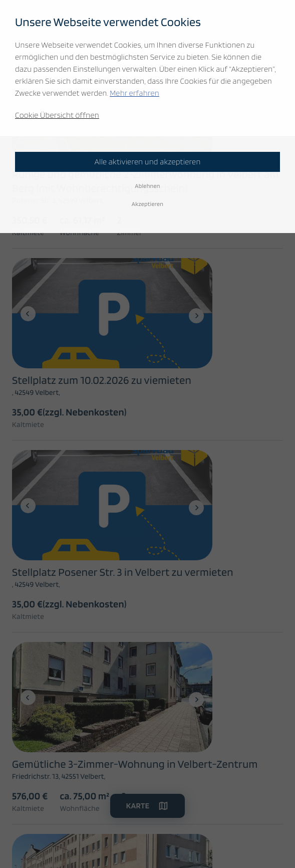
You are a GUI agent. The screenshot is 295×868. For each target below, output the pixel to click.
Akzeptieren (148, 204)
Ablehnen (147, 186)
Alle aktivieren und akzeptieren (147, 162)
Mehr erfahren (134, 93)
